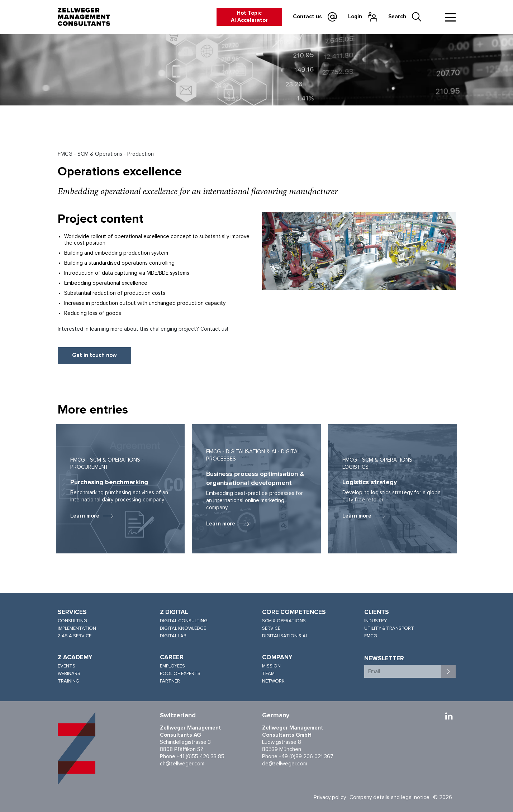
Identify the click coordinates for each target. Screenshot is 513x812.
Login (355, 17)
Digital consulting (184, 621)
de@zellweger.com (285, 764)
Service (271, 629)
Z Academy (75, 658)
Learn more (85, 516)
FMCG (371, 636)
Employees (172, 666)
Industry (376, 621)
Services (72, 612)
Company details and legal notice (389, 797)
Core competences (294, 612)
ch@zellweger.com (182, 764)
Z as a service (75, 636)
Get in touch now (94, 355)
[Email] (403, 671)
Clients (377, 612)
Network (273, 681)
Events (66, 666)
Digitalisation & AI (284, 636)
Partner (170, 681)
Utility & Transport (389, 629)
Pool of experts (180, 674)
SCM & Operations (284, 621)
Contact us (307, 17)
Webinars (69, 674)
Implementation (77, 629)
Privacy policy (330, 797)
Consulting (72, 621)
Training (68, 681)
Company (277, 658)
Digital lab (173, 636)
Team (268, 674)
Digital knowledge (183, 629)
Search (397, 17)
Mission (271, 666)
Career (172, 658)
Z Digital (174, 612)
